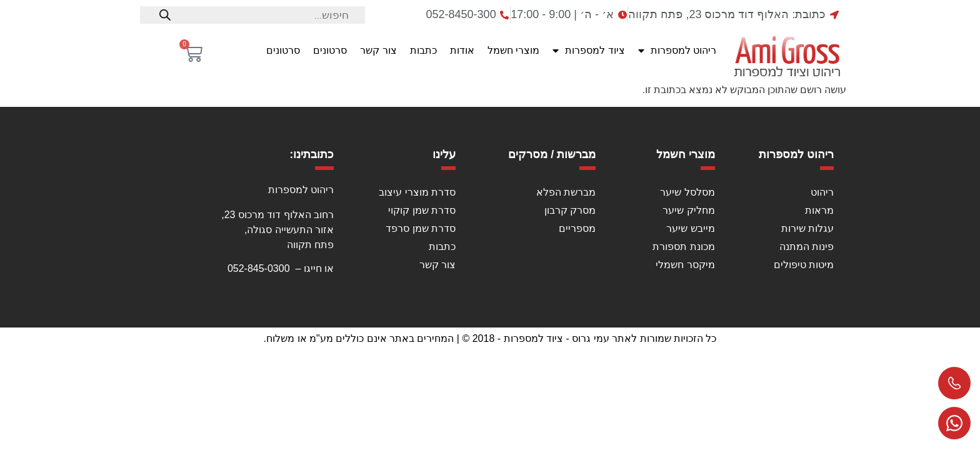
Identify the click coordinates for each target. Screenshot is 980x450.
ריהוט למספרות (677, 51)
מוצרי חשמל (513, 50)
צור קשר (378, 50)
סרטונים (330, 50)
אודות (462, 50)
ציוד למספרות (588, 51)
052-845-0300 (259, 268)
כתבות (423, 50)
